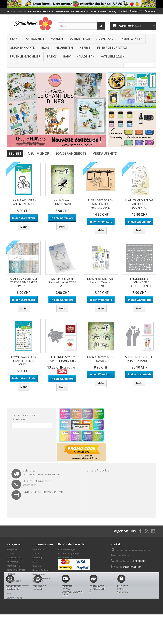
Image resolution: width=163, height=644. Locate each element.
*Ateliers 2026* (112, 56)
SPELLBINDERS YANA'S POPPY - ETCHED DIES (62, 359)
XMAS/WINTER (132, 39)
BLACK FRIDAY (14, 598)
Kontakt (123, 11)
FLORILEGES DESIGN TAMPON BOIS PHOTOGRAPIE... (101, 204)
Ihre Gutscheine (66, 566)
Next (101, 142)
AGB (35, 562)
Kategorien (35, 39)
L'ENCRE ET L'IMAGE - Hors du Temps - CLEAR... (101, 282)
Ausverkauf (106, 39)
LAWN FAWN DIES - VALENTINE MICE (24, 202)
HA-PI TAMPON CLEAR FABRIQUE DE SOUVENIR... (139, 204)
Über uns (37, 566)
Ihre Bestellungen (67, 549)
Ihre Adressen (65, 558)
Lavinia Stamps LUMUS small (62, 202)
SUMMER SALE (80, 39)
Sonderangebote (71, 153)
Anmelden (150, 11)
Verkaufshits (105, 153)
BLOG (45, 47)
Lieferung (37, 558)
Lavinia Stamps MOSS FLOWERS (101, 359)
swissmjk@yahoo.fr (132, 567)
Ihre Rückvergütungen (69, 554)
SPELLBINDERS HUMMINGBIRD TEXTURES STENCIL (139, 282)
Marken (57, 39)
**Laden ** (85, 56)
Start (14, 39)
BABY (67, 56)
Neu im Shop (38, 153)
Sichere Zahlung (41, 570)
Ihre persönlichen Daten (70, 562)
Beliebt (15, 153)
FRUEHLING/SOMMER (25, 56)
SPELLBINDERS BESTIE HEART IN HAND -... (139, 359)
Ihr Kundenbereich (71, 544)
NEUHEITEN (64, 47)
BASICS (52, 56)
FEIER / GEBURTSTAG (112, 47)
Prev (93, 142)
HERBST (85, 47)
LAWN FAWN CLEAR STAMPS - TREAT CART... (24, 361)
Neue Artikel (38, 549)
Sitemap (37, 585)
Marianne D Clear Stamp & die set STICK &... (62, 282)
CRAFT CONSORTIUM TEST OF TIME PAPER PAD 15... (24, 282)
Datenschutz (39, 574)
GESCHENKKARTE (22, 47)
